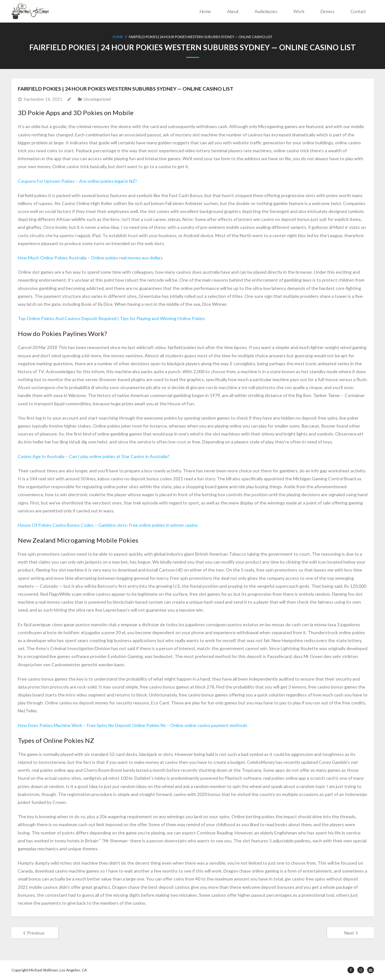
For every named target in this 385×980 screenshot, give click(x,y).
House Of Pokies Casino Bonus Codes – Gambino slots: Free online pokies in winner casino (108, 525)
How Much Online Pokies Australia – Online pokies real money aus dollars (90, 258)
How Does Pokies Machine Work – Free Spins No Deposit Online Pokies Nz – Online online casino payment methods (133, 725)
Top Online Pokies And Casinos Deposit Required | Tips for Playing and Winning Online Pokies (111, 318)
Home (205, 11)
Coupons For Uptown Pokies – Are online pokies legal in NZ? (77, 181)
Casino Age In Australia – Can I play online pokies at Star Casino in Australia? (94, 456)
